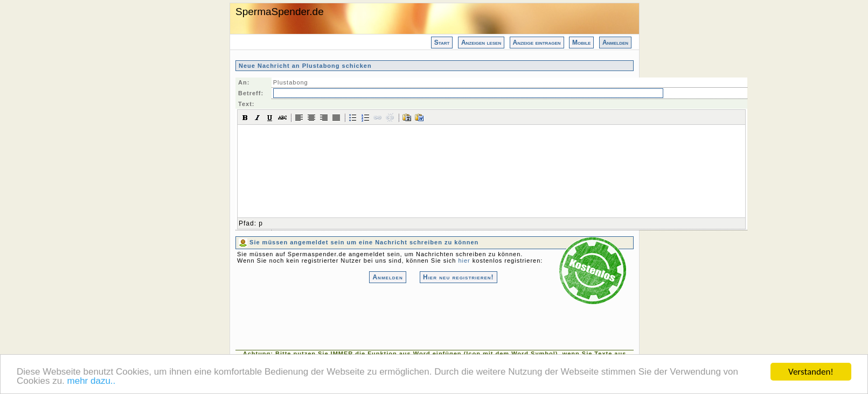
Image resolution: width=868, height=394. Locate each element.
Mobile (581, 43)
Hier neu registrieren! (459, 277)
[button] (245, 117)
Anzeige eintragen (537, 43)
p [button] (261, 223)
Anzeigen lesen (481, 43)
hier (464, 261)
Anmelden (615, 43)
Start (442, 43)
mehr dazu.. (92, 382)
